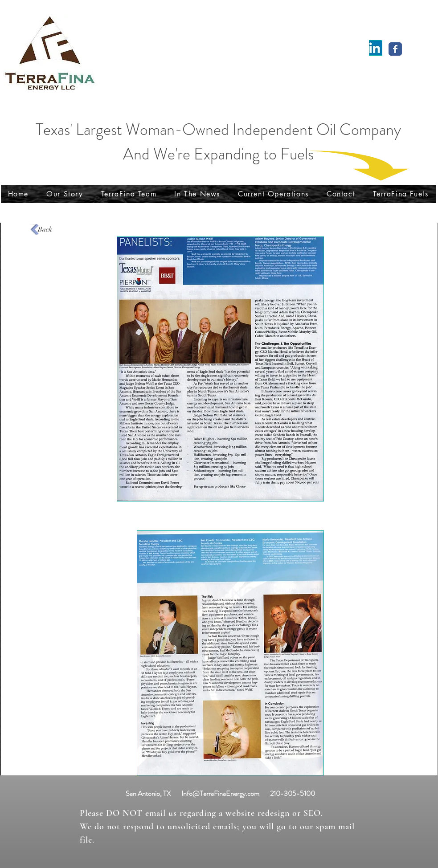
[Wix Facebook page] (395, 49)
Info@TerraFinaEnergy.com (220, 793)
